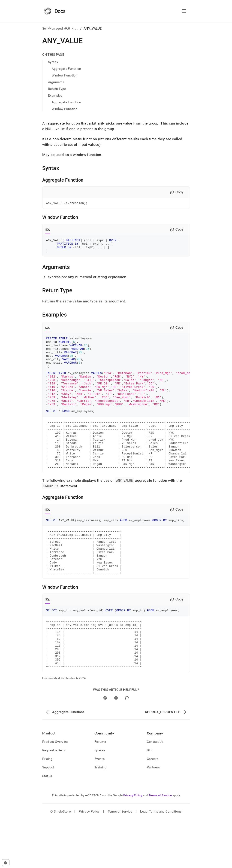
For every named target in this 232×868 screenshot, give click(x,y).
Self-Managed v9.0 (56, 28)
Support (48, 816)
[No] (116, 746)
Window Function (65, 75)
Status (47, 824)
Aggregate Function (66, 69)
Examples (55, 95)
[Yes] (105, 746)
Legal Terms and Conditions (161, 860)
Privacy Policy (133, 844)
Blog (150, 799)
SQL (48, 230)
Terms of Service (160, 844)
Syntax (53, 62)
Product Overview (55, 790)
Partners (153, 816)
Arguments (56, 82)
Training (100, 816)
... (77, 28)
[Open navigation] (184, 11)
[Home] (55, 11)
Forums (100, 790)
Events (99, 807)
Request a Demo (54, 799)
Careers (153, 807)
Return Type (57, 89)
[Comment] (127, 746)
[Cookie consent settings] (6, 863)
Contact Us (155, 790)
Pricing (47, 807)
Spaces (100, 799)
